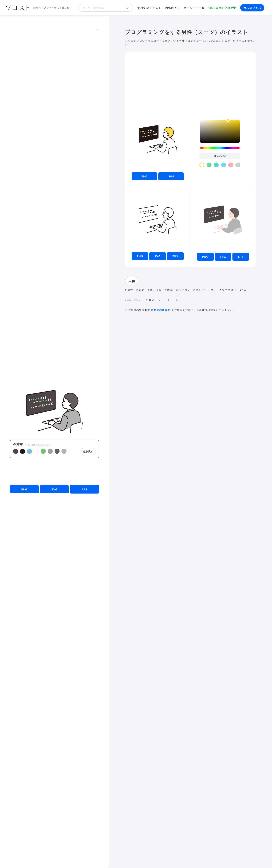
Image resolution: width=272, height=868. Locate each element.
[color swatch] (202, 165)
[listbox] (220, 131)
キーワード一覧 (194, 8)
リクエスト (229, 290)
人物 (132, 281)
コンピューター (206, 290)
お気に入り (173, 8)
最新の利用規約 (161, 310)
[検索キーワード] (100, 8)
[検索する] (127, 8)
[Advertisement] (54, 471)
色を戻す (88, 452)
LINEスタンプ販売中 (222, 8)
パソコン (184, 290)
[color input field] (220, 156)
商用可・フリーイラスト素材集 (51, 8)
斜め (142, 290)
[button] (16, 451)
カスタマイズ (252, 8)
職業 (170, 290)
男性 (130, 290)
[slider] (220, 148)
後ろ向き (156, 290)
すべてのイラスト (149, 8)
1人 (244, 290)
